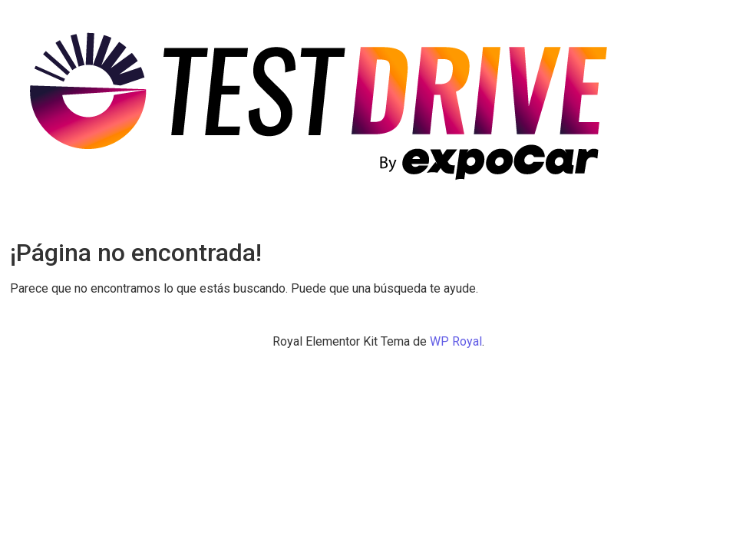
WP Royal (456, 341)
